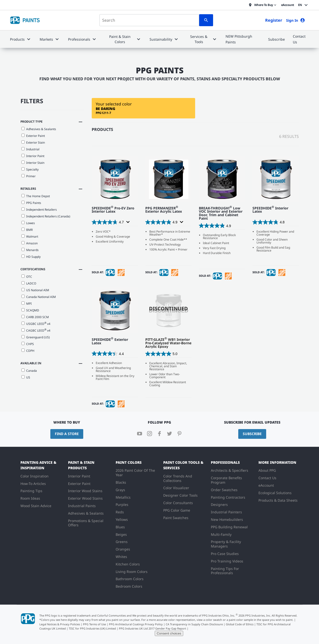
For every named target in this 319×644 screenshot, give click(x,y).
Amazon (30, 243)
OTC (27, 277)
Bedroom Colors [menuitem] (129, 586)
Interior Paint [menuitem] (79, 476)
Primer (29, 176)
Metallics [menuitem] (123, 497)
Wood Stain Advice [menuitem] (36, 506)
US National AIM (35, 290)
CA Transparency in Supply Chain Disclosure (194, 624)
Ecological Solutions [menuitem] (275, 493)
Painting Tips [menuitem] (31, 491)
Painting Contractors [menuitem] (228, 497)
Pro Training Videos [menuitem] (227, 561)
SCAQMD (30, 310)
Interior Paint (33, 156)
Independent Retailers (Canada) (46, 216)
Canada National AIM (39, 297)
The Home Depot (36, 196)
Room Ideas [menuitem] (30, 498)
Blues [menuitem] (120, 527)
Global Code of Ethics (240, 624)
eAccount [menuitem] (266, 485)
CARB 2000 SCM (35, 317)
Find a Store (67, 434)
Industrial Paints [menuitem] (82, 506)
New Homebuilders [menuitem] (227, 519)
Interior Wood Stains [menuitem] (85, 491)
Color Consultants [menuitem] (178, 503)
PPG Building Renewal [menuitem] (229, 527)
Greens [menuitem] (122, 542)
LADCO (29, 283)
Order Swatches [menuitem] (224, 490)
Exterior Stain (33, 142)
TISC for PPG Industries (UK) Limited (92, 628)
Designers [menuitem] (219, 505)
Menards (30, 250)
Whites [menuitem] (121, 557)
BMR (27, 230)
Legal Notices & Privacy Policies (60, 624)
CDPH (28, 351)
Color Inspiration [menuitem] (35, 476)
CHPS (28, 344)
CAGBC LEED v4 (36, 330)
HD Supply (31, 257)
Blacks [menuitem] (121, 482)
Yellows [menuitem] (122, 519)
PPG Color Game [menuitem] (177, 510)
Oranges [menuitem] (123, 549)
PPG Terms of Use (94, 624)
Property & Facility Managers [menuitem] (226, 544)
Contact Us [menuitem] (267, 478)
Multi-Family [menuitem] (221, 534)
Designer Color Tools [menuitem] (180, 495)
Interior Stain (33, 163)
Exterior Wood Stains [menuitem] (85, 498)
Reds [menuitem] (120, 512)
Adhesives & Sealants (39, 129)
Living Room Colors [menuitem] (132, 572)
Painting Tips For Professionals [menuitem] (225, 571)
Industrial (30, 149)
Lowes (28, 223)
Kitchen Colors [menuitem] (128, 564)
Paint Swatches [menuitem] (176, 518)
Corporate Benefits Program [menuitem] (226, 480)
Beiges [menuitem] (121, 534)
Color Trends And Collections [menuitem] (178, 478)
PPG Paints (31, 203)
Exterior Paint (33, 136)
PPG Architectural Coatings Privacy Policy (136, 624)
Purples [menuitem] (122, 505)
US (26, 377)
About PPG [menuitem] (267, 470)
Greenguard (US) (36, 337)
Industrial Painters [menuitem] (226, 512)
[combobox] (149, 20)
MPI (27, 304)
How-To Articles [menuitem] (33, 484)
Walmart (30, 236)
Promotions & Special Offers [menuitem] (86, 523)
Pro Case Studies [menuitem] (225, 554)
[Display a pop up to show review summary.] (127, 222)
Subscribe (252, 434)
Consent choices (169, 633)
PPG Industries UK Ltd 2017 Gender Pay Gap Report (153, 628)
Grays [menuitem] (120, 490)
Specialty (30, 169)
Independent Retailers (39, 210)
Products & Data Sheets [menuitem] (278, 500)
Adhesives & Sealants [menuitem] (86, 513)
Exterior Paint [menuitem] (79, 484)
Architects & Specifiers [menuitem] (230, 470)
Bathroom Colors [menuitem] (130, 579)
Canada (29, 371)
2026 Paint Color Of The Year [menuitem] (135, 473)
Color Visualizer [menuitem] (176, 488)
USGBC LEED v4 (36, 323)
